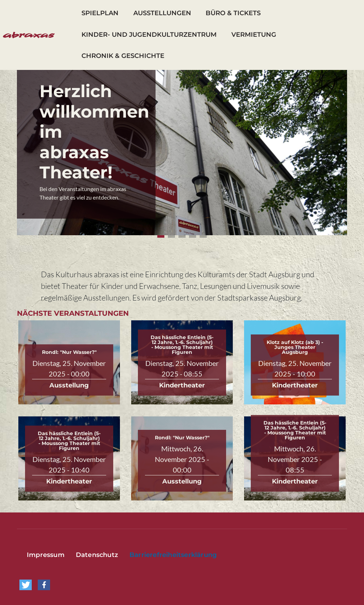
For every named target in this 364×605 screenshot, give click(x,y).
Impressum (46, 555)
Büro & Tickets (233, 13)
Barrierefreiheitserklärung (173, 555)
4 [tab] (193, 236)
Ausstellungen (162, 13)
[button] (26, 585)
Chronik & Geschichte (123, 56)
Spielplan (100, 13)
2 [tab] (171, 236)
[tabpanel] (182, 153)
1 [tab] (161, 236)
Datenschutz (97, 555)
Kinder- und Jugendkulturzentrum (149, 35)
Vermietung (254, 35)
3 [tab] (182, 236)
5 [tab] (203, 236)
